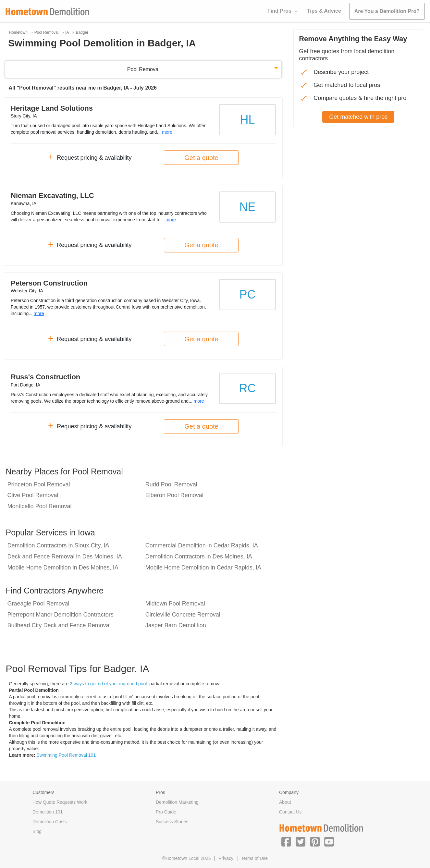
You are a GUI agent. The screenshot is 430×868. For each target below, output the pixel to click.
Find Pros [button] (279, 11)
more (167, 132)
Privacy (226, 858)
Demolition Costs (50, 822)
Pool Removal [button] (143, 69)
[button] (286, 841)
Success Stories (172, 822)
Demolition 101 (48, 812)
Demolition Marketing (177, 802)
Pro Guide (166, 812)
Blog (37, 831)
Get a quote (201, 158)
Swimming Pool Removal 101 (66, 755)
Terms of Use (254, 858)
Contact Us (290, 812)
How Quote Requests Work (60, 802)
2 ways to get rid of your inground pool (108, 684)
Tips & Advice (324, 11)
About (285, 802)
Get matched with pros (358, 117)
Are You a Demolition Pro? (387, 11)
